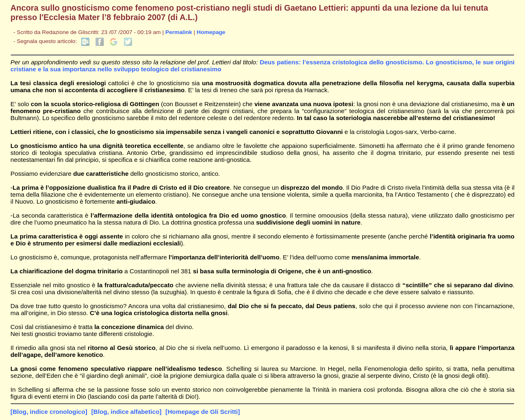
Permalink (179, 32)
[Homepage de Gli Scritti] (202, 412)
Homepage (211, 32)
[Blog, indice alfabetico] (126, 412)
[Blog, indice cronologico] (49, 412)
